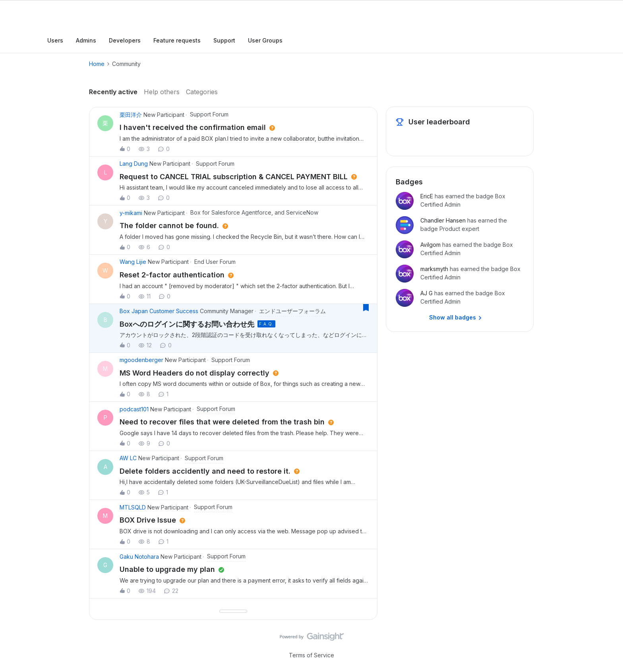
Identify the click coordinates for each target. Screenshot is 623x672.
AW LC (128, 458)
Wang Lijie (133, 262)
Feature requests (177, 40)
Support (224, 40)
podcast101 (134, 409)
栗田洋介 (131, 115)
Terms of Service (311, 655)
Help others (162, 92)
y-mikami (131, 213)
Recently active (113, 92)
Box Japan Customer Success (159, 311)
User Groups (265, 40)
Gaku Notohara (139, 557)
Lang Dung (134, 164)
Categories (202, 92)
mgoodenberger (141, 360)
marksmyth (434, 269)
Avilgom (430, 245)
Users (55, 40)
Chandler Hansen (443, 220)
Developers (125, 40)
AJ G (427, 293)
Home (97, 64)
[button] (244, 134)
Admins (86, 40)
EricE (427, 196)
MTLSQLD (133, 507)
